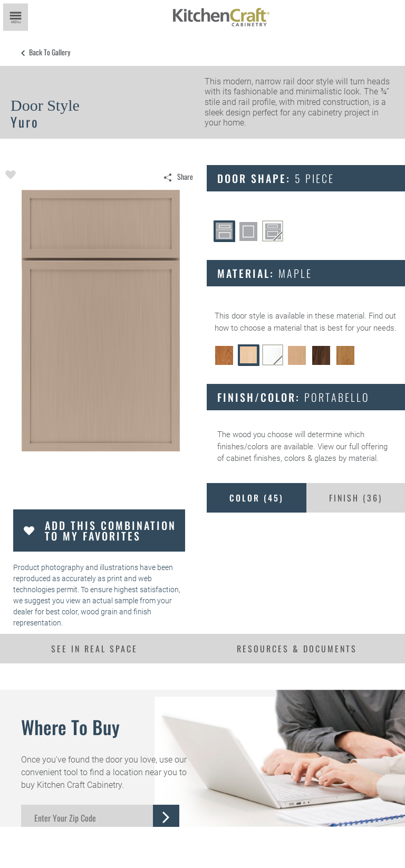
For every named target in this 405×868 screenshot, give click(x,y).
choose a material (271, 328)
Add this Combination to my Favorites (110, 531)
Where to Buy (70, 727)
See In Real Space (94, 649)
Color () (257, 498)
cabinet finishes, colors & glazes (281, 458)
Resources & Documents (297, 649)
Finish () (356, 498)
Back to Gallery (50, 52)
